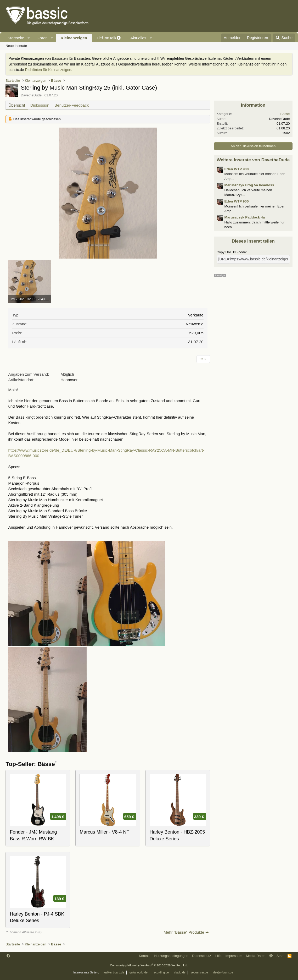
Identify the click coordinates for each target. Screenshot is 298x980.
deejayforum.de (223, 972)
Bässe (285, 114)
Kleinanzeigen (74, 38)
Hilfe (218, 956)
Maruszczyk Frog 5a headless (249, 185)
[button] (29, 38)
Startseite (16, 38)
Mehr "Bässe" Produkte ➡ (186, 932)
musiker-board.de (113, 972)
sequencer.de (199, 972)
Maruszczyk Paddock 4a (245, 217)
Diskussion (40, 105)
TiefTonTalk (106, 38)
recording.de (161, 972)
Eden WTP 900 (237, 169)
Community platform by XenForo (149, 965)
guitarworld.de (139, 972)
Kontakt (145, 956)
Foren (43, 38)
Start (280, 956)
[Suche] (284, 38)
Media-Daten (256, 956)
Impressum (234, 956)
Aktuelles (138, 38)
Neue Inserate (16, 46)
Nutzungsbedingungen (171, 956)
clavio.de (180, 972)
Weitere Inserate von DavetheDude (253, 160)
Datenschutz (201, 956)
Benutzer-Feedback (72, 105)
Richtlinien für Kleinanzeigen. (49, 70)
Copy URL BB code (231, 252)
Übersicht (17, 105)
